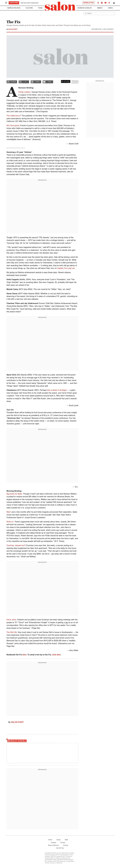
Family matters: (25, 92)
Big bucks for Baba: (15, 494)
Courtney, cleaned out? (16, 546)
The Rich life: (12, 632)
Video (110, 8)
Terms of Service (53, 845)
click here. (57, 655)
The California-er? (14, 116)
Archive (66, 845)
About (58, 840)
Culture (29, 8)
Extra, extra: (12, 620)
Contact (53, 843)
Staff (66, 840)
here (24, 655)
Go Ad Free (60, 848)
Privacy (63, 843)
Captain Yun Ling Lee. (66, 268)
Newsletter (88, 3)
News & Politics (14, 8)
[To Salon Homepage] (60, 6)
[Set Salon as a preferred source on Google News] (66, 81)
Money (100, 8)
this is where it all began (57, 390)
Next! (9, 512)
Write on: (10, 522)
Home (50, 840)
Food (40, 8)
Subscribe (14, 3)
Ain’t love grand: (13, 126)
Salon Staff (13, 29)
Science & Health (85, 8)
